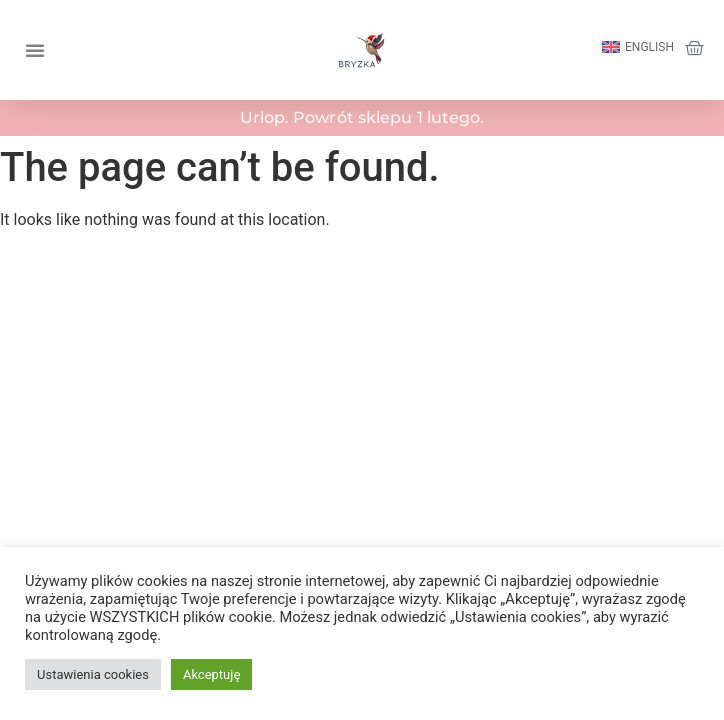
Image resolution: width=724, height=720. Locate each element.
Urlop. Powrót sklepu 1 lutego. (362, 117)
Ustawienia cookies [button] (93, 674)
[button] (35, 50)
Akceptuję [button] (211, 674)
